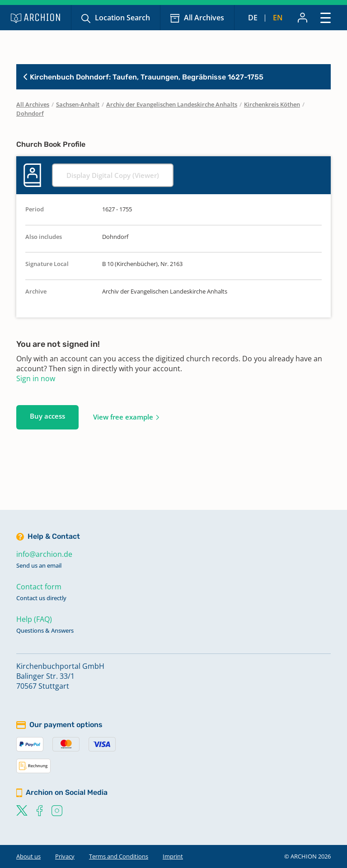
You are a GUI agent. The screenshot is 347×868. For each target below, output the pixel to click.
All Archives (204, 18)
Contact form (39, 587)
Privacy (65, 856)
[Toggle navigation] (326, 17)
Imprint (173, 856)
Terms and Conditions (119, 856)
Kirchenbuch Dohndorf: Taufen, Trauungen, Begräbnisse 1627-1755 (143, 77)
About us (28, 856)
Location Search (122, 18)
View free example (123, 417)
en (278, 18)
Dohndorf (30, 113)
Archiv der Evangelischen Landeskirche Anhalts (172, 104)
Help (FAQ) (34, 619)
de (253, 18)
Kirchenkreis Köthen (272, 104)
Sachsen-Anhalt (78, 104)
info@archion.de (44, 554)
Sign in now (36, 378)
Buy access (47, 416)
